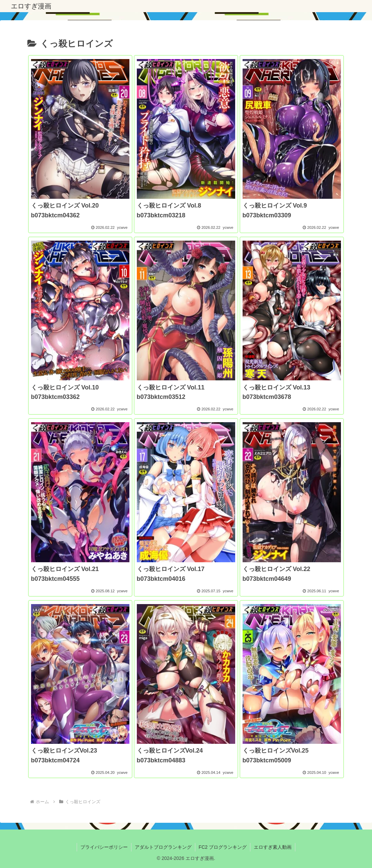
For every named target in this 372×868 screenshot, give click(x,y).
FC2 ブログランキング (223, 847)
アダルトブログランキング (163, 847)
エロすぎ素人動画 (273, 847)
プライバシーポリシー (104, 847)
